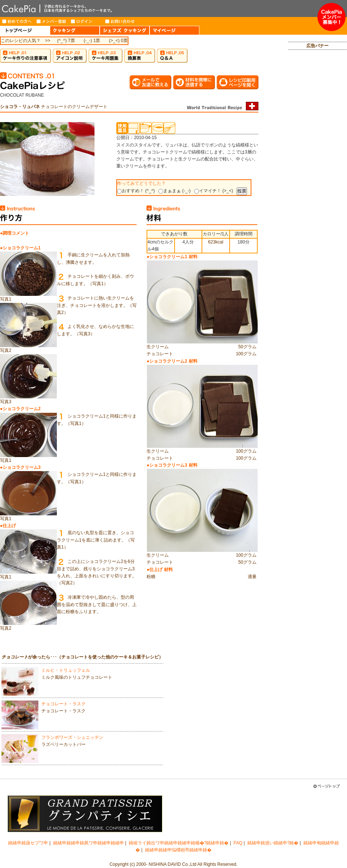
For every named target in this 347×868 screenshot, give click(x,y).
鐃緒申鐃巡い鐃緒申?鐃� (273, 843)
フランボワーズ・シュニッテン (72, 737)
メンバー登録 (51, 21)
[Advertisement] (317, 168)
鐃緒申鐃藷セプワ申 (28, 843)
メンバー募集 (331, 17)
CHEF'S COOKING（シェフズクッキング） (125, 30)
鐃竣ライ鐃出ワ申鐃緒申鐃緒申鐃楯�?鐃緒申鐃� (179, 843)
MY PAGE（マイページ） (174, 30)
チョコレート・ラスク (63, 704)
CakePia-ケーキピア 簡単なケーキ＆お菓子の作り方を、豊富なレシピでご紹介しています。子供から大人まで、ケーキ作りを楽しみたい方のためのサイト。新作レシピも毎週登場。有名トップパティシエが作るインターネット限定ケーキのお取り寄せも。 (159, 8)
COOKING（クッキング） (75, 30)
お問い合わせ (120, 21)
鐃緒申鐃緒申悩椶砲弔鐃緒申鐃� (178, 850)
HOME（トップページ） (25, 30)
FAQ (238, 843)
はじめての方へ (17, 21)
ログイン (86, 21)
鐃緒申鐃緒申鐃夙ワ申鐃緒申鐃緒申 (89, 843)
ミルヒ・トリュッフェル (66, 670)
